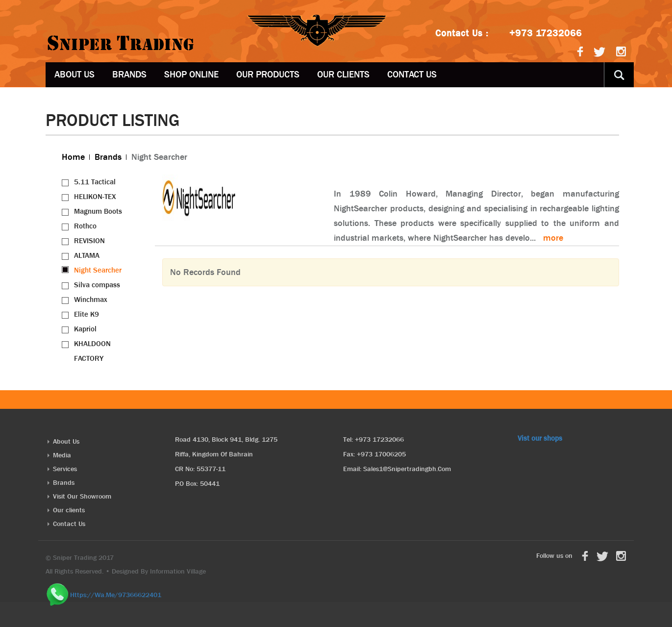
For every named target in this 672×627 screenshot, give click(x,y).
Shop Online (191, 75)
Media (62, 455)
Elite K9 (87, 314)
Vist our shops (540, 438)
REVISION (89, 241)
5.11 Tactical (95, 182)
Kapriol (85, 329)
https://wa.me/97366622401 (116, 594)
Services (65, 469)
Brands (129, 75)
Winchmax (91, 300)
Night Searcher (98, 270)
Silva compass (97, 285)
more (553, 238)
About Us (75, 75)
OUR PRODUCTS (268, 75)
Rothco (85, 226)
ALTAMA (87, 255)
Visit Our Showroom (82, 496)
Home (73, 157)
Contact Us (412, 75)
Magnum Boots (98, 211)
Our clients (343, 75)
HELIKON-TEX (95, 197)
